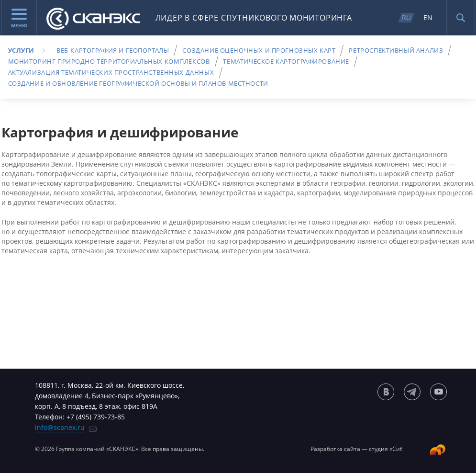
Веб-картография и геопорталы (113, 50)
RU (406, 17)
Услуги (22, 50)
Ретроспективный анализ (396, 50)
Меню (19, 19)
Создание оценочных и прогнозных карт (259, 50)
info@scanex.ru (60, 427)
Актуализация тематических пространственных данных (111, 72)
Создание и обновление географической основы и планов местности (138, 83)
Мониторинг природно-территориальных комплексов (109, 61)
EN (428, 17)
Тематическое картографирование (286, 61)
